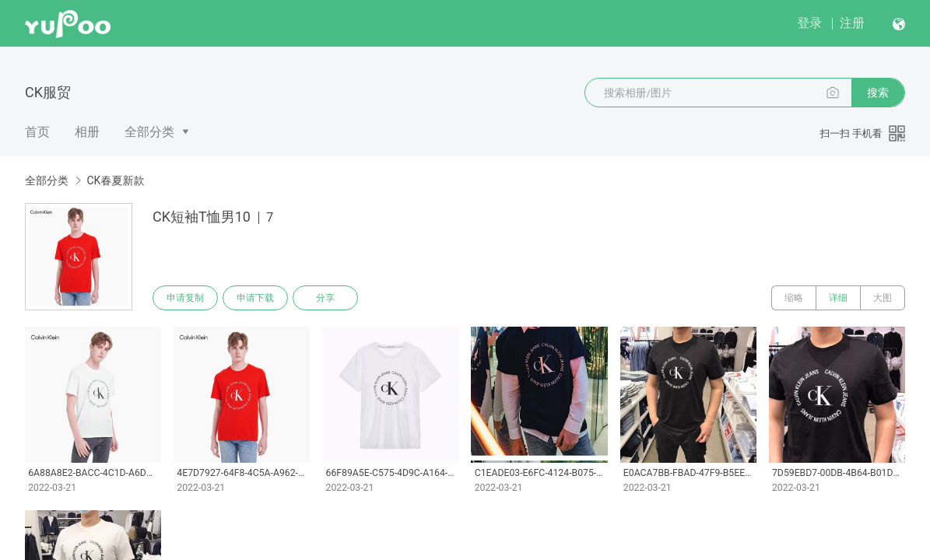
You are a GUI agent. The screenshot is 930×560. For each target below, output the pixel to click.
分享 (325, 298)
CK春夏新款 (115, 180)
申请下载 (255, 298)
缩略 (794, 298)
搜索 (878, 93)
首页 (37, 132)
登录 (809, 23)
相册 (87, 132)
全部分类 (149, 132)
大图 (883, 298)
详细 (838, 298)
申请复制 (185, 298)
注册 (852, 23)
